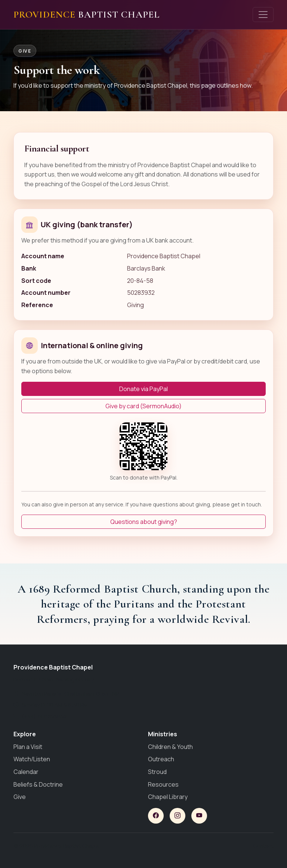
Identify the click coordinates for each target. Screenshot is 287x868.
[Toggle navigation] (263, 15)
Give (20, 797)
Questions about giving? (144, 522)
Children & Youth (170, 747)
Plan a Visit (28, 747)
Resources (163, 784)
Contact (263, 846)
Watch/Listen (32, 759)
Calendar (26, 772)
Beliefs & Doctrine (38, 784)
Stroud (157, 772)
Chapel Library (168, 797)
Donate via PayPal (143, 389)
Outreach (161, 759)
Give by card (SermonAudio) (143, 406)
